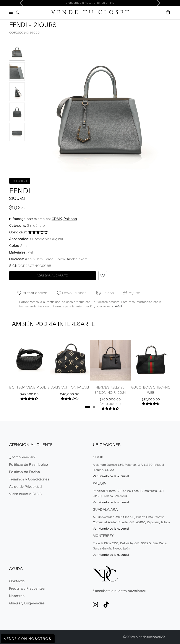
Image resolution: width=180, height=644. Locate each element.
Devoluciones (72, 302)
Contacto (17, 581)
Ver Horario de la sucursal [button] (111, 476)
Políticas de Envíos (25, 472)
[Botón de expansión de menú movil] (12, 13)
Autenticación (32, 302)
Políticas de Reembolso (29, 465)
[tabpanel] (29, 367)
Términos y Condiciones (29, 479)
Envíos (105, 302)
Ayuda (132, 302)
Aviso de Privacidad (25, 487)
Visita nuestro (26, 494)
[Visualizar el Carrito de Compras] (168, 13)
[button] (18, 13)
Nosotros (17, 596)
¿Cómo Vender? (22, 457)
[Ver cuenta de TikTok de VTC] (106, 606)
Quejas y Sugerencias (27, 603)
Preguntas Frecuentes (27, 589)
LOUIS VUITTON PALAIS (70, 388)
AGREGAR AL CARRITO (52, 276)
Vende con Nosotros (28, 639)
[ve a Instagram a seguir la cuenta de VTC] (96, 606)
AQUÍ (119, 316)
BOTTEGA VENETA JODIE (29, 388)
